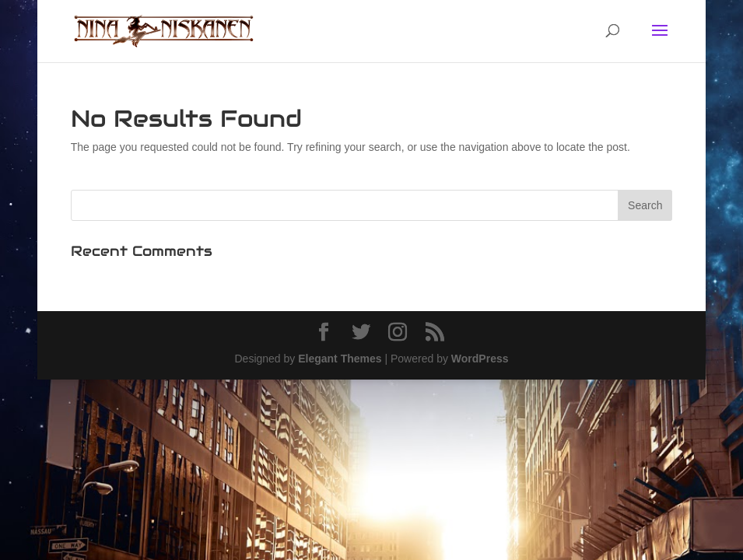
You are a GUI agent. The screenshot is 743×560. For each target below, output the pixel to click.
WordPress (480, 359)
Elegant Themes (340, 359)
